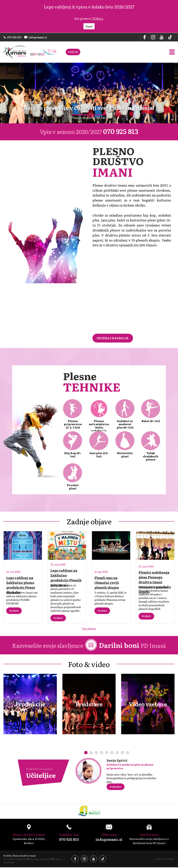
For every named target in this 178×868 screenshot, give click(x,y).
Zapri (89, 26)
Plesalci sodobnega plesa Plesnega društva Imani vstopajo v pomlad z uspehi (155, 582)
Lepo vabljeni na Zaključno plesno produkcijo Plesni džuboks (21, 585)
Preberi (14, 611)
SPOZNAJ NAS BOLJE (113, 338)
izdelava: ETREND (165, 860)
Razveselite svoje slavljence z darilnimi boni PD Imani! (149, 835)
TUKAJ (97, 18)
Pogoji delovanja (12, 863)
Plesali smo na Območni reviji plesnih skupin (107, 583)
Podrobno (116, 787)
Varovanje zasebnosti (40, 860)
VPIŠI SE (73, 52)
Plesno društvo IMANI (89, 118)
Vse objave (89, 629)
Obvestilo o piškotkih (15, 860)
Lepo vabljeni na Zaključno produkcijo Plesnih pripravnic (66, 578)
